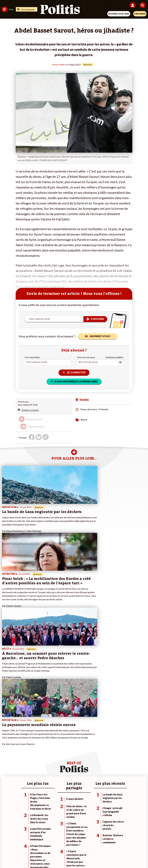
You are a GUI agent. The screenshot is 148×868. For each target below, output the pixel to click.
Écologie (5, 757)
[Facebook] (35, 858)
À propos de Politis (59, 763)
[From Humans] (72, 858)
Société (5, 760)
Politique (6, 753)
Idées (4, 763)
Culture (5, 766)
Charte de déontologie (53, 847)
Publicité (120, 847)
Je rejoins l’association (60, 760)
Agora (4, 750)
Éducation (30, 760)
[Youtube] (54, 858)
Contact (13, 847)
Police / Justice (32, 766)
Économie (29, 757)
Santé (28, 763)
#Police (102, 753)
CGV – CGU (75, 847)
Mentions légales (29, 847)
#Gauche (102, 757)
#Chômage (103, 763)
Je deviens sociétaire (60, 753)
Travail (28, 753)
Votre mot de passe (86, 357)
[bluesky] (45, 858)
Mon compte (56, 766)
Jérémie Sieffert (59, 64)
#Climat (102, 750)
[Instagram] (63, 858)
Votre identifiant (32, 357)
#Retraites (103, 760)
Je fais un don (56, 750)
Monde (28, 750)
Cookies (133, 847)
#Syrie (84, 419)
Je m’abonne (56, 757)
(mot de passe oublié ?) (114, 357)
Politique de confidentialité (98, 847)
